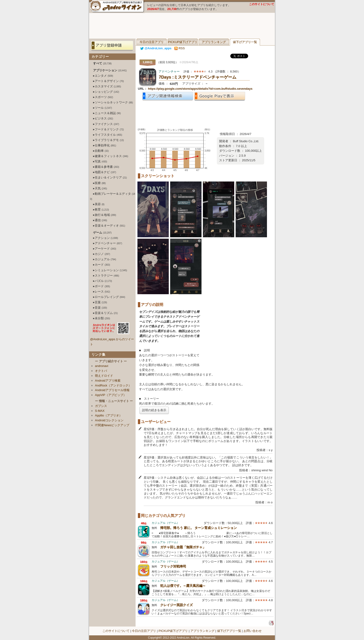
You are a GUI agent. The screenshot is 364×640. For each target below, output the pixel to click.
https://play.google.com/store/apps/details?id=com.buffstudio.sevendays (200, 89)
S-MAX (100, 411)
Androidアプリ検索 (108, 381)
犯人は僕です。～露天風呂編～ (183, 586)
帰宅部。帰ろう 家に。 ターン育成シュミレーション (198, 528)
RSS (180, 48)
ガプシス (101, 406)
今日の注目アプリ (152, 42)
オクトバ (101, 371)
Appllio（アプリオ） (109, 415)
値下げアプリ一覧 (245, 42)
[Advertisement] (182, 26)
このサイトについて (262, 4)
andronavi (102, 366)
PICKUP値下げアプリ (183, 42)
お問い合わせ (253, 631)
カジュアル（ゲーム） (166, 523)
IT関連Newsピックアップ (112, 425)
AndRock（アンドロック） (113, 385)
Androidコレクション (109, 420)
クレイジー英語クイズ (176, 605)
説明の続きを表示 (154, 410)
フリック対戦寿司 (173, 566)
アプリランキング (214, 42)
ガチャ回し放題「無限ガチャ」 (183, 547)
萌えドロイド (104, 376)
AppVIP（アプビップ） (111, 395)
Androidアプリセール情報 (112, 390)
